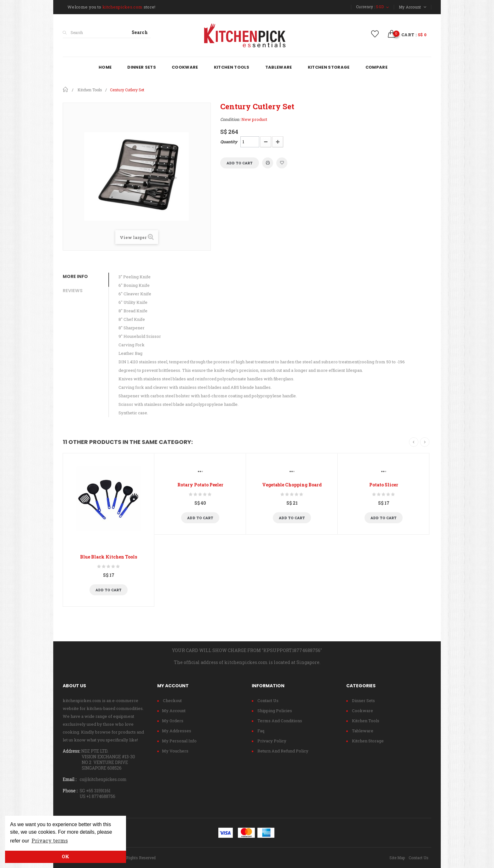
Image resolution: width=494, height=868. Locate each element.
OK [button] (66, 857)
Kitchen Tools (365, 721)
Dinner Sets (363, 701)
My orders (173, 721)
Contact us (267, 701)
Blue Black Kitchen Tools (109, 557)
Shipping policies (274, 711)
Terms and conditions (279, 721)
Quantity (229, 142)
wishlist (375, 34)
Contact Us (419, 858)
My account (174, 711)
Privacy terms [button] (50, 840)
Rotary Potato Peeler (200, 485)
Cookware (362, 711)
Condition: (230, 119)
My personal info (179, 741)
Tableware (362, 731)
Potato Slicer (384, 485)
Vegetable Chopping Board (292, 485)
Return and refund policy (282, 751)
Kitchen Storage (367, 741)
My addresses (177, 731)
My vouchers (175, 751)
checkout (172, 701)
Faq (260, 731)
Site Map (397, 858)
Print (268, 163)
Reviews (73, 291)
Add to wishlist (282, 163)
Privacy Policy (271, 741)
